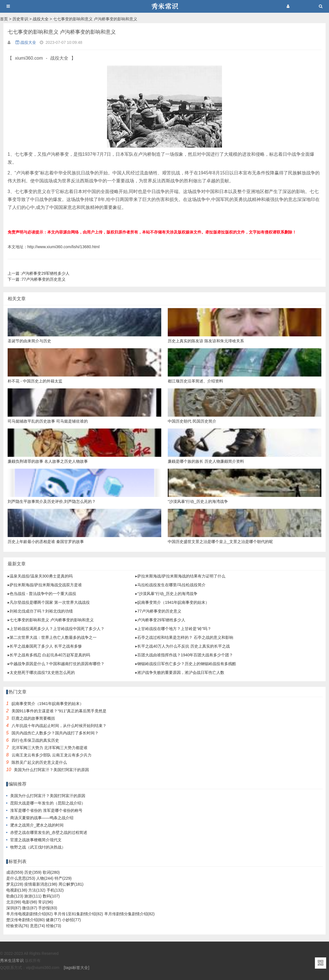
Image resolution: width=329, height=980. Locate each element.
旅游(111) (33, 896)
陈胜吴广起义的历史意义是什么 (39, 762)
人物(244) (45, 878)
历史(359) (33, 872)
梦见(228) (15, 884)
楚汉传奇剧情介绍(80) (26, 920)
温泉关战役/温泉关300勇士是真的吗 (41, 576)
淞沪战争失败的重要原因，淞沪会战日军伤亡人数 (181, 672)
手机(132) (55, 890)
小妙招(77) (71, 920)
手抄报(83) (48, 908)
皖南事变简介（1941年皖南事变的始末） (173, 602)
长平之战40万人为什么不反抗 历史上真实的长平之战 (183, 646)
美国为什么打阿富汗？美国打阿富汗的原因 (51, 770)
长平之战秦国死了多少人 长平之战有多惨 (46, 646)
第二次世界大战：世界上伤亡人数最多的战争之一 (53, 637)
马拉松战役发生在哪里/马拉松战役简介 (171, 585)
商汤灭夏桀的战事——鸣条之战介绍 (42, 818)
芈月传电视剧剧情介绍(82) (30, 914)
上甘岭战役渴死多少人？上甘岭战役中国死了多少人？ (57, 629)
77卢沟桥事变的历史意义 (37, 279)
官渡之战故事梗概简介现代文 (36, 840)
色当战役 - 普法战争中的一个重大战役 (43, 594)
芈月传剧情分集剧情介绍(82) (129, 914)
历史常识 (20, 19)
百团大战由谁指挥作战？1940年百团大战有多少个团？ (185, 655)
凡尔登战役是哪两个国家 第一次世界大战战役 (50, 602)
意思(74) (37, 926)
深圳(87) (14, 908)
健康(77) (53, 920)
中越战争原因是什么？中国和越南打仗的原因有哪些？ (57, 664)
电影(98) (30, 902)
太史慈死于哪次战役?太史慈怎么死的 (42, 672)
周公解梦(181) (71, 884)
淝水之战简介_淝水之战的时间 (37, 825)
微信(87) (30, 908)
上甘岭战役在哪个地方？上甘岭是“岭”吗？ (174, 629)
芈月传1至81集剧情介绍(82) (78, 914)
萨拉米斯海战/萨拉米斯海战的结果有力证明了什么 (181, 576)
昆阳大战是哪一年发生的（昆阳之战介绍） (48, 803)
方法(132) (37, 890)
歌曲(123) (15, 896)
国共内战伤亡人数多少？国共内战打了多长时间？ (55, 733)
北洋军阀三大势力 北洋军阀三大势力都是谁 (50, 748)
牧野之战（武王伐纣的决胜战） (38, 847)
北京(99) (14, 902)
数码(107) (51, 896)
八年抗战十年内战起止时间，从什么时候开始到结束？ (59, 726)
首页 (4, 19)
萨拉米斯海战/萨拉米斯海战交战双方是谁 (46, 585)
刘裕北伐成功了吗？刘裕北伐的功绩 (41, 611)
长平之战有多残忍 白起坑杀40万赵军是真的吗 (50, 655)
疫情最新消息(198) (41, 884)
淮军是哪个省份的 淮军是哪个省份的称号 (46, 810)
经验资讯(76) (18, 926)
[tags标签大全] (77, 968)
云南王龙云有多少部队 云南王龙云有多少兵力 (52, 755)
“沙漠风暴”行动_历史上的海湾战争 (167, 594)
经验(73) (54, 926)
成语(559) (15, 872)
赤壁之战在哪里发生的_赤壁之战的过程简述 (49, 832)
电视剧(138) (17, 890)
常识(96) (46, 902)
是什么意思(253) (21, 878)
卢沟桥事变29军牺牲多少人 (39, 273)
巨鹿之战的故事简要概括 (33, 718)
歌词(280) (51, 872)
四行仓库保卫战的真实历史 (35, 740)
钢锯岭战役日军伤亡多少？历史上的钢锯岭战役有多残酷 (187, 664)
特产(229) (63, 878)
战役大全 (41, 19)
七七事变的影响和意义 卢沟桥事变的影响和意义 (52, 620)
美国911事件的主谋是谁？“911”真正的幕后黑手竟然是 (59, 711)
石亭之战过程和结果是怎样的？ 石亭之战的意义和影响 (185, 637)
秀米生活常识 (12, 960)
